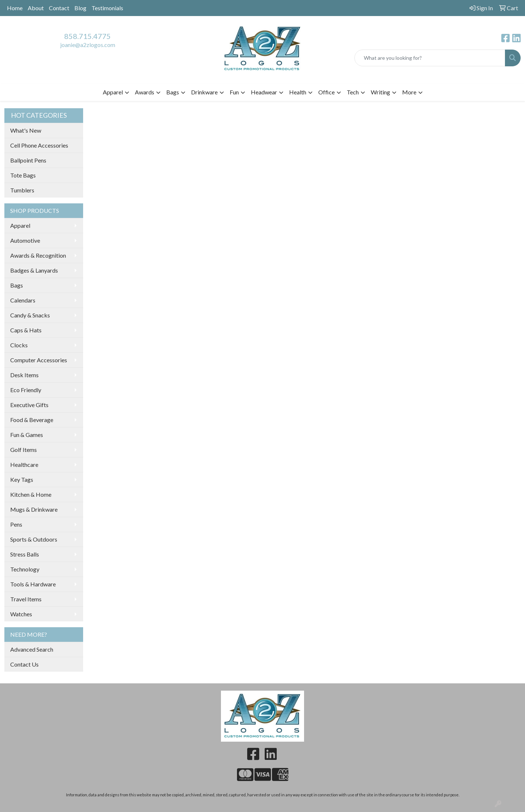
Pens (16, 524)
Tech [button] (353, 92)
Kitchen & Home (31, 494)
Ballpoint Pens (28, 160)
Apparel (20, 225)
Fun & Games (27, 435)
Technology (25, 569)
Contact (59, 8)
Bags (17, 285)
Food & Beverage (32, 420)
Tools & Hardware (33, 584)
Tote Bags (23, 175)
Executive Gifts (29, 405)
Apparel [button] (113, 92)
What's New (26, 130)
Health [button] (298, 92)
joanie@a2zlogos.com (88, 45)
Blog (80, 8)
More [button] (409, 92)
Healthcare (24, 464)
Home (15, 8)
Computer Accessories (39, 360)
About (36, 8)
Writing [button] (380, 92)
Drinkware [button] (204, 92)
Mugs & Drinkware (34, 509)
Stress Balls (25, 554)
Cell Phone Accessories (39, 145)
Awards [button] (145, 92)
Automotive (25, 240)
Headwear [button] (264, 92)
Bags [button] (173, 92)
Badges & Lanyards (34, 270)
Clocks (19, 345)
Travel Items (26, 599)
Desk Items (24, 375)
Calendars (23, 300)
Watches (21, 614)
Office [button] (326, 92)
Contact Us (24, 664)
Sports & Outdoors (34, 539)
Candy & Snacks (30, 315)
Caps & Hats (26, 330)
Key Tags (22, 479)
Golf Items (24, 450)
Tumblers (22, 190)
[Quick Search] (430, 58)
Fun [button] (234, 92)
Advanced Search (32, 649)
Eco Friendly (26, 390)
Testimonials (107, 8)
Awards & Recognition (38, 255)
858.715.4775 (87, 36)
